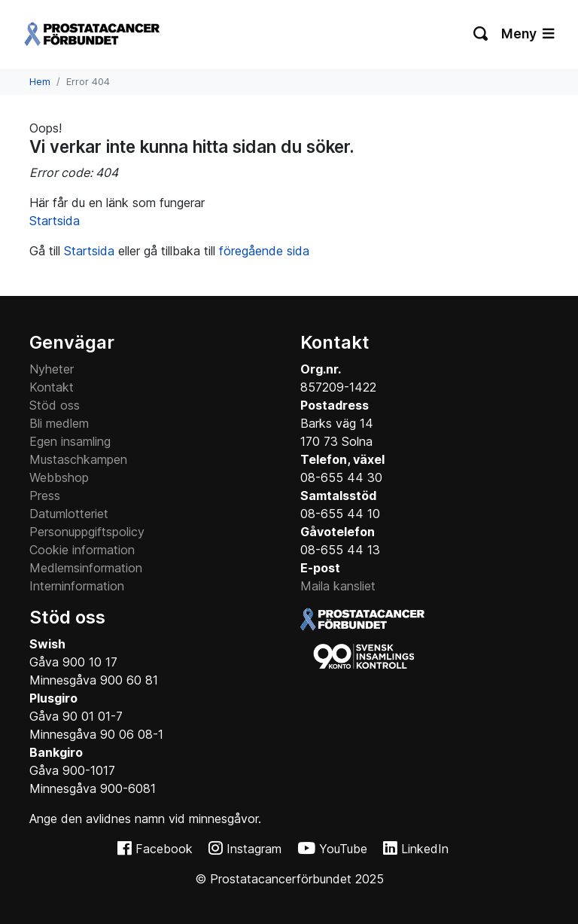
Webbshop (59, 477)
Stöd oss (55, 405)
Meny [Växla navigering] (528, 34)
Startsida (55, 221)
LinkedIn (425, 849)
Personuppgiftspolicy (87, 532)
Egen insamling (70, 441)
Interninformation (77, 586)
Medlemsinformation (86, 568)
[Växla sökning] (481, 34)
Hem (40, 82)
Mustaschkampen (78, 459)
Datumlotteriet (69, 514)
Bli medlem (59, 423)
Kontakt (52, 387)
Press (45, 496)
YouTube (343, 849)
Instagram (254, 849)
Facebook (164, 849)
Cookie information (82, 550)
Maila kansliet (338, 586)
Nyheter (52, 369)
